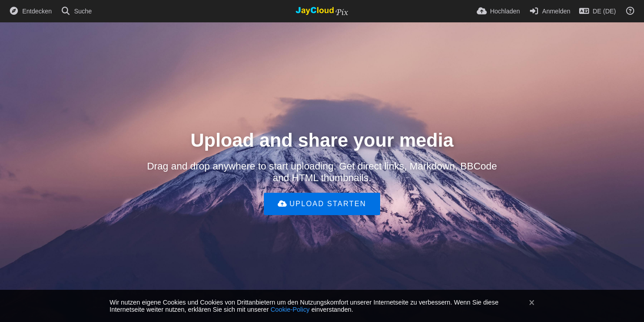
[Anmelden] (550, 11)
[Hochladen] (498, 11)
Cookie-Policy (290, 309)
